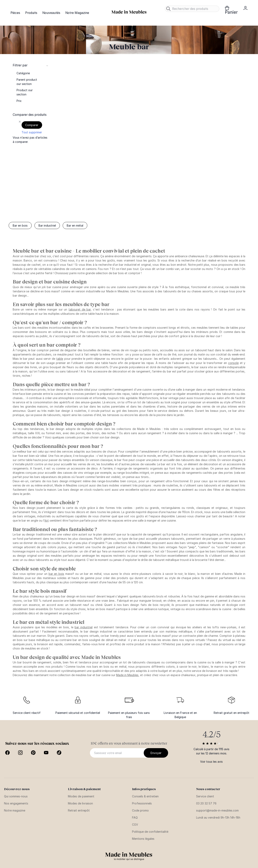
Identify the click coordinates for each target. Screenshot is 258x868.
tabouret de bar (80, 309)
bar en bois (56, 574)
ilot (47, 520)
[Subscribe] (156, 753)
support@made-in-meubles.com (217, 810)
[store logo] (129, 12)
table (60, 359)
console (233, 363)
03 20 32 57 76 (206, 803)
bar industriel (84, 627)
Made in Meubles (127, 675)
